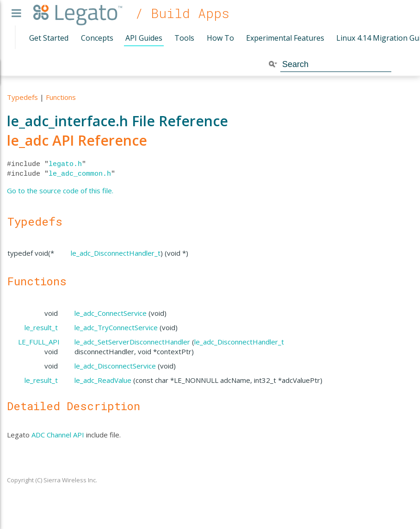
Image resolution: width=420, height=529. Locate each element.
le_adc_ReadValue (103, 380)
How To (220, 38)
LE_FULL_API (39, 342)
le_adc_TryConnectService (116, 327)
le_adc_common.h (80, 174)
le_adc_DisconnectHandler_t (116, 253)
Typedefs (22, 97)
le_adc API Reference (77, 140)
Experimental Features (285, 38)
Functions (61, 97)
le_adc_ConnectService (111, 313)
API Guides (144, 38)
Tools (184, 38)
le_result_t (41, 327)
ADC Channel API (58, 435)
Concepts (97, 38)
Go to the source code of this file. (60, 191)
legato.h (65, 164)
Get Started (49, 38)
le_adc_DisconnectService (115, 366)
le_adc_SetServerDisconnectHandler (132, 342)
